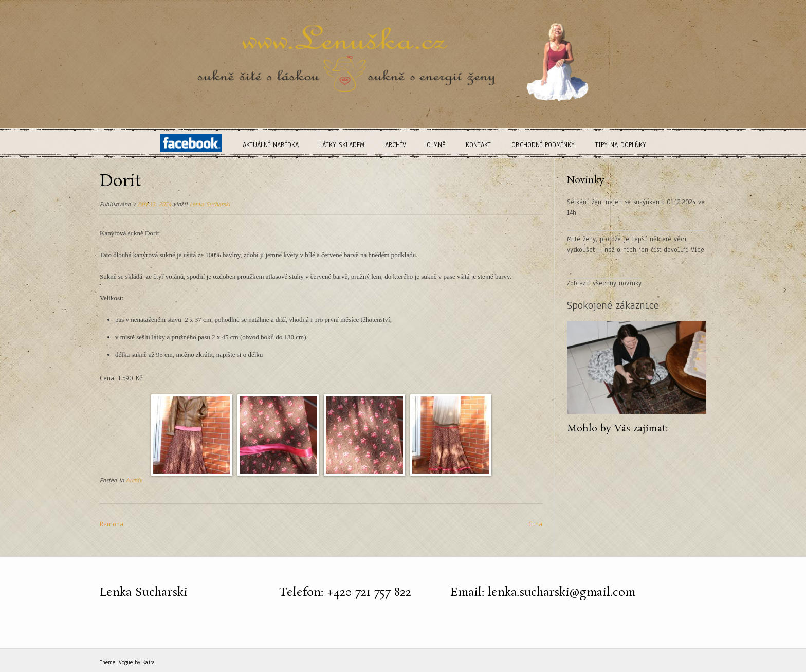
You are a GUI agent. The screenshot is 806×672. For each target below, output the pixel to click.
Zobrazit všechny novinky (604, 283)
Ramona (112, 524)
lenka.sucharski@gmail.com (562, 593)
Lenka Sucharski (210, 204)
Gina (535, 524)
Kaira (149, 662)
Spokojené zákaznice (613, 305)
